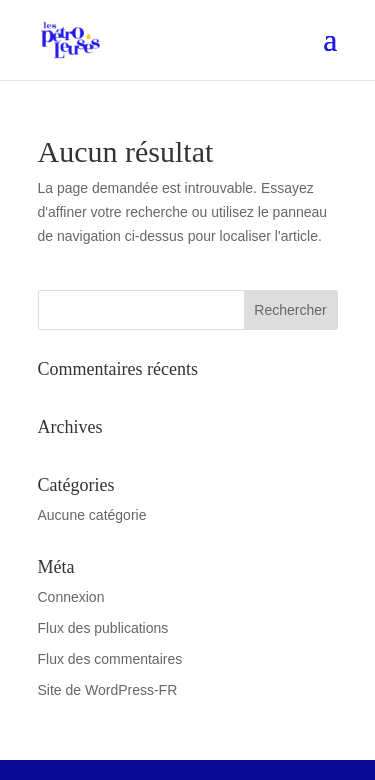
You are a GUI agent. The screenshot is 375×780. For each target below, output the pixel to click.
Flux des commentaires (110, 659)
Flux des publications (103, 628)
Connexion (71, 597)
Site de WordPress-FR (108, 690)
